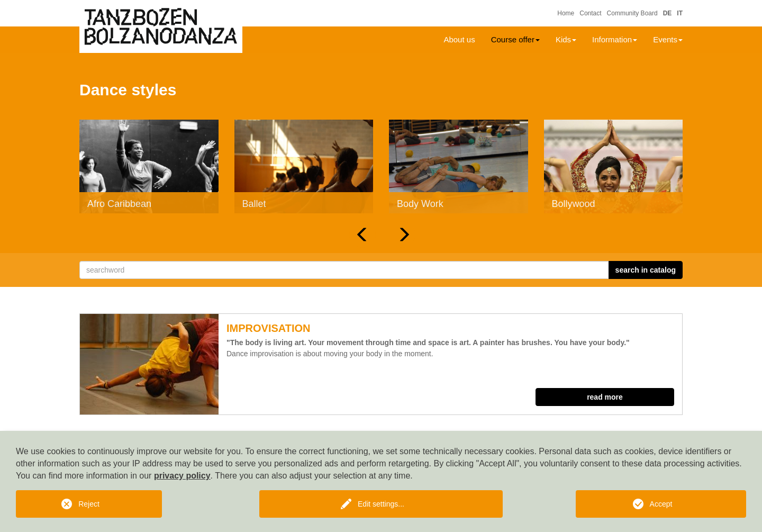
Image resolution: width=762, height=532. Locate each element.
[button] (362, 235)
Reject (89, 504)
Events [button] (668, 39)
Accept (661, 504)
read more (605, 397)
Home (566, 13)
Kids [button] (566, 39)
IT (680, 13)
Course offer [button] (515, 39)
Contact (590, 13)
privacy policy (182, 476)
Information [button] (615, 39)
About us (459, 39)
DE (668, 13)
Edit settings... (381, 504)
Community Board (632, 13)
